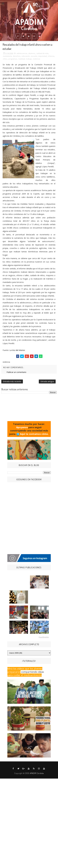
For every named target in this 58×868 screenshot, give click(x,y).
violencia (36, 59)
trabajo (29, 59)
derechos (17, 56)
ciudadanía (7, 56)
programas (13, 59)
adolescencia (22, 53)
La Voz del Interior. (17, 350)
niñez (5, 59)
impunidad (43, 56)
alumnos (32, 53)
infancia (51, 56)
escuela (34, 56)
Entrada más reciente (12, 381)
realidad (22, 59)
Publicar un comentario (16, 372)
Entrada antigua (47, 381)
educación (26, 56)
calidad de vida (42, 53)
